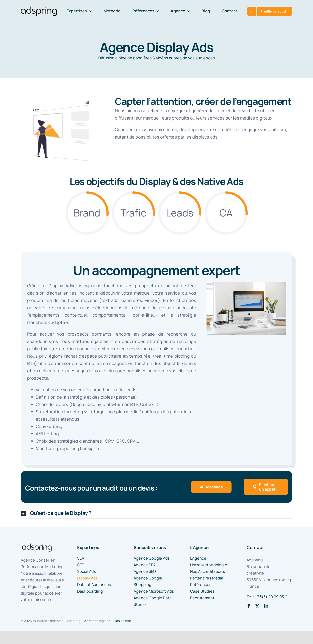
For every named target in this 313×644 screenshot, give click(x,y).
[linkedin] (266, 606)
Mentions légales (97, 621)
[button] (156, 513)
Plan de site (122, 621)
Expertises (88, 547)
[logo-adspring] (39, 9)
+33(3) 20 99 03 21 (272, 597)
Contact (255, 547)
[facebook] (249, 606)
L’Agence (199, 547)
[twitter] (257, 606)
